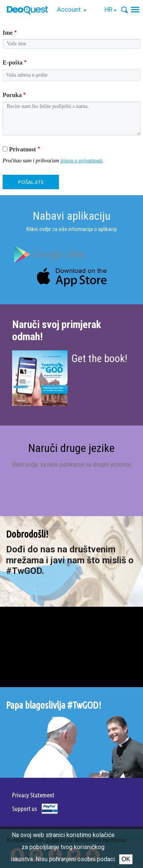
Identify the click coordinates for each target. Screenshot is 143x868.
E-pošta (12, 62)
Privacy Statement (33, 795)
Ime (8, 33)
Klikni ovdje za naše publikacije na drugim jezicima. (72, 465)
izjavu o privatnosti (81, 160)
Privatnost (22, 149)
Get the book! (99, 358)
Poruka (12, 95)
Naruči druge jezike (71, 448)
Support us (25, 809)
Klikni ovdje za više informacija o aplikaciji (72, 229)
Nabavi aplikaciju (72, 216)
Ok (126, 859)
